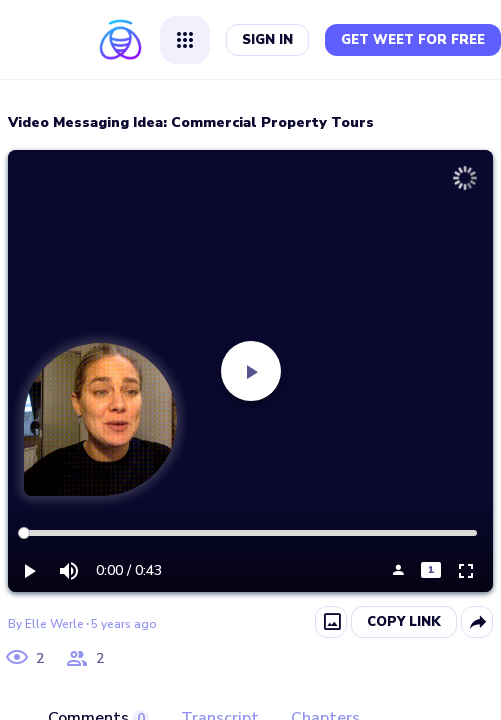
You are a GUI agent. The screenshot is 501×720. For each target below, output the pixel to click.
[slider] (24, 533)
